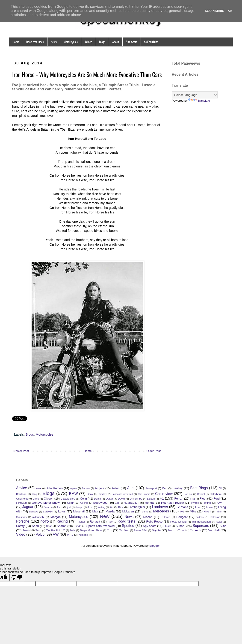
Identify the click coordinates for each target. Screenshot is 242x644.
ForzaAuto (22, 503)
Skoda (78, 526)
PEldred (165, 517)
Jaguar (28, 507)
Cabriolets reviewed (122, 494)
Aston (116, 488)
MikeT (207, 511)
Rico (110, 522)
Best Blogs (199, 488)
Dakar (109, 499)
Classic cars (68, 499)
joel (69, 507)
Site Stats (131, 42)
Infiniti (208, 503)
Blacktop (21, 494)
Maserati (79, 511)
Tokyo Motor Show (91, 530)
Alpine (74, 488)
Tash (38, 530)
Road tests (126, 521)
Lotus (62, 511)
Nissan (148, 517)
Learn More (214, 11)
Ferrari (179, 499)
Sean (35, 526)
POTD (44, 522)
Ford (217, 499)
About (116, 42)
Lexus (210, 507)
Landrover (160, 507)
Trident (182, 530)
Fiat (193, 499)
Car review (164, 494)
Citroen (49, 499)
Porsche (23, 521)
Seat (49, 526)
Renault (95, 522)
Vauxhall (214, 530)
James (48, 507)
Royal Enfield (178, 522)
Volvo (40, 534)
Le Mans (182, 507)
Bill (220, 488)
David (121, 499)
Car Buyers (144, 494)
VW (56, 534)
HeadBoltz (130, 503)
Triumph (196, 530)
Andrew (86, 488)
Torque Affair (141, 530)
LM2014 (48, 511)
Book (90, 494)
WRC (70, 535)
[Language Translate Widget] (195, 95)
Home (16, 42)
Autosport (151, 488)
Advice (88, 42)
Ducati (151, 499)
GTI (117, 503)
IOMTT (221, 503)
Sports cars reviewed (101, 526)
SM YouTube (151, 42)
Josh (90, 507)
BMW (74, 494)
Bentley (178, 488)
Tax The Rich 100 (56, 530)
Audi (131, 488)
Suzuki (26, 530)
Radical (81, 522)
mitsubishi (38, 517)
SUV (223, 526)
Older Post (154, 451)
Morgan (56, 517)
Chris (36, 499)
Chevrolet (22, 499)
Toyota (156, 530)
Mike (193, 511)
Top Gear (124, 530)
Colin (83, 499)
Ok (230, 11)
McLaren (128, 511)
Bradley (102, 494)
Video (21, 534)
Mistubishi (21, 517)
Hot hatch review (173, 503)
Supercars (201, 526)
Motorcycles (71, 42)
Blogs (102, 42)
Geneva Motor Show (46, 503)
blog (35, 494)
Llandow (34, 512)
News (54, 42)
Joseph (79, 507)
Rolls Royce (154, 522)
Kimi (121, 507)
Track (171, 530)
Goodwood (100, 503)
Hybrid (195, 503)
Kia (111, 507)
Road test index (35, 42)
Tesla (73, 530)
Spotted (128, 526)
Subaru (180, 526)
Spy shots (150, 526)
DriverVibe (136, 499)
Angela (100, 488)
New (105, 516)
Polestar (215, 517)
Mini (219, 511)
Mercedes (161, 511)
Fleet (203, 499)
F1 (162, 498)
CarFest (188, 494)
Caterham (216, 494)
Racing (62, 521)
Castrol (201, 494)
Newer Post (21, 451)
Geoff (70, 503)
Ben (165, 488)
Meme (145, 512)
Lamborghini (137, 507)
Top (110, 530)
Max (95, 511)
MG (182, 511)
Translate (199, 101)
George (84, 503)
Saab (219, 522)
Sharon (62, 526)
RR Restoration (201, 522)
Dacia (97, 499)
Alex (39, 488)
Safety (20, 526)
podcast (200, 517)
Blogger (154, 546)
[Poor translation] (17, 577)
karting (102, 507)
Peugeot (182, 517)
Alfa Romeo (55, 488)
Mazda (110, 511)
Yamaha (83, 535)
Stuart (167, 526)
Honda (149, 503)
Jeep (60, 507)
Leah (198, 507)
